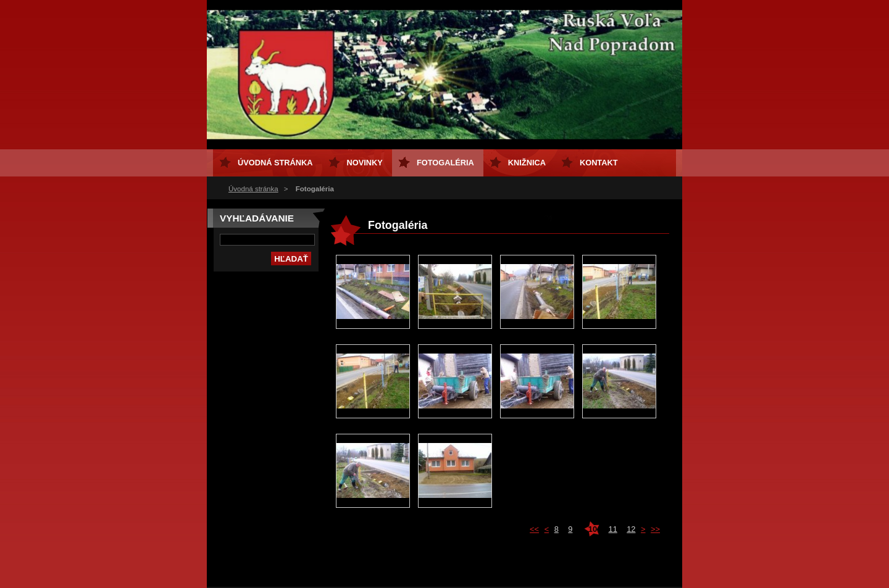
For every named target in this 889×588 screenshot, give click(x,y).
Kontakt (599, 163)
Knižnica (527, 163)
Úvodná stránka (253, 189)
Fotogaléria (445, 163)
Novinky (365, 163)
